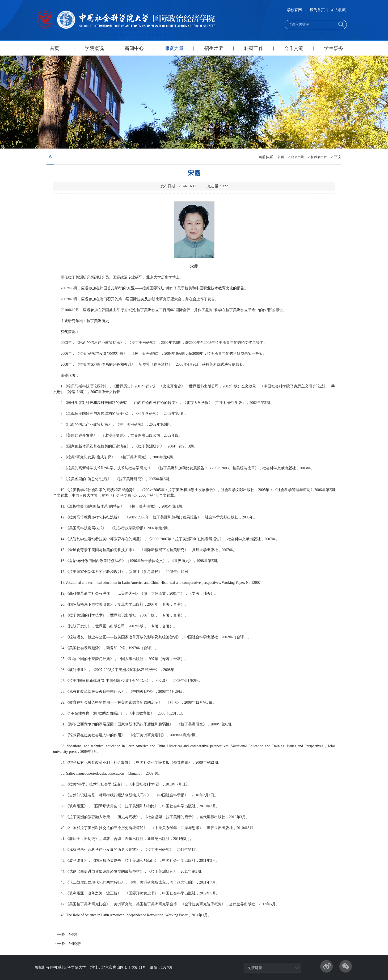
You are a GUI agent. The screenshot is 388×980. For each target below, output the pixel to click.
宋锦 (73, 935)
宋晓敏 (75, 944)
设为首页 (317, 10)
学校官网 (294, 10)
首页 (54, 48)
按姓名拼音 (319, 157)
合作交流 (294, 48)
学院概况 (94, 48)
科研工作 (254, 48)
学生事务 (334, 48)
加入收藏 (338, 10)
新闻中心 (134, 48)
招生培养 (214, 48)
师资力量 (174, 48)
